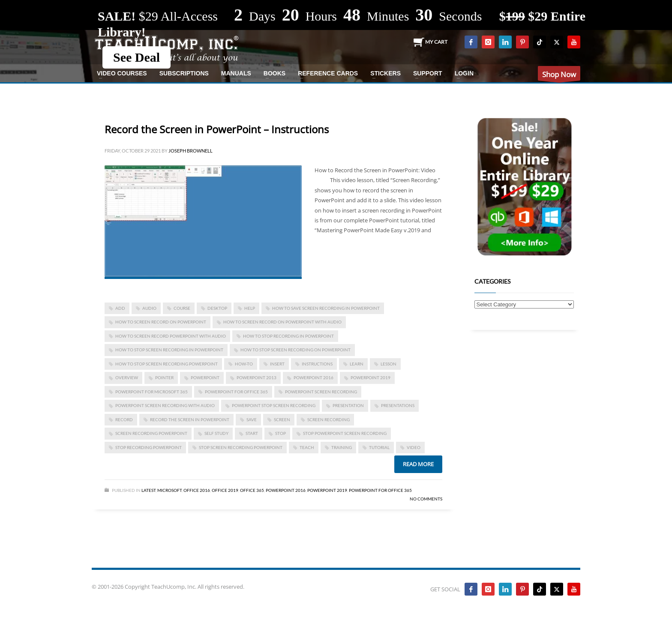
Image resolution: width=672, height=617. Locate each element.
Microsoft (169, 490)
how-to (244, 364)
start (252, 433)
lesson (388, 364)
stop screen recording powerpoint (241, 447)
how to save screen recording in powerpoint (326, 308)
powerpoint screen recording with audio (165, 405)
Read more (418, 464)
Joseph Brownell (190, 151)
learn (357, 364)
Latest (148, 490)
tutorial (379, 447)
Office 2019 (225, 490)
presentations (398, 405)
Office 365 (252, 490)
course (182, 308)
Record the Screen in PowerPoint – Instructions (217, 129)
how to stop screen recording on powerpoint (295, 350)
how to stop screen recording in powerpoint (169, 350)
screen (282, 419)
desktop (217, 308)
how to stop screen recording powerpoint (166, 364)
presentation (348, 405)
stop (280, 433)
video (414, 447)
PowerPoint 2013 (256, 377)
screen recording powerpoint (151, 433)
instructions (317, 364)
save (252, 419)
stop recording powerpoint (148, 447)
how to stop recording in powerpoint (288, 336)
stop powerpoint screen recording (345, 433)
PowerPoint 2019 (370, 377)
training (342, 447)
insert (277, 364)
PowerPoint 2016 (313, 377)
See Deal (136, 57)
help (250, 308)
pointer (164, 377)
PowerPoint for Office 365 (236, 392)
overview (127, 377)
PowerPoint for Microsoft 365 (151, 392)
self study (216, 433)
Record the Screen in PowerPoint (190, 419)
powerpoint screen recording (321, 392)
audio (149, 308)
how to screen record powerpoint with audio (171, 336)
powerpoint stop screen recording (274, 405)
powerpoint (205, 377)
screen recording (328, 419)
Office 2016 (197, 490)
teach (307, 447)
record (124, 419)
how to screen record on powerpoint (161, 322)
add (120, 308)
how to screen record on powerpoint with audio (282, 322)
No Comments (426, 499)
